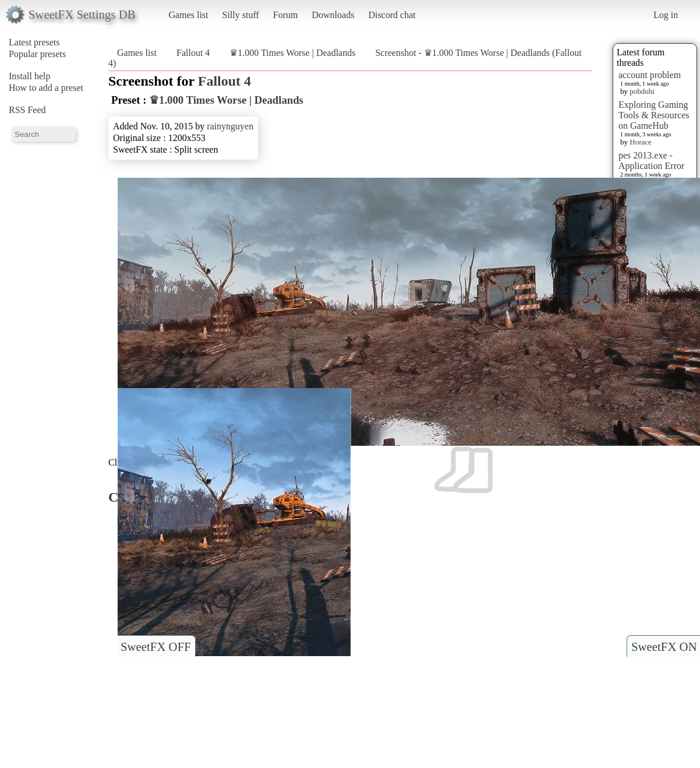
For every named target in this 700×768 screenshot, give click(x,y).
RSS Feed (27, 110)
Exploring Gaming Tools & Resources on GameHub (654, 115)
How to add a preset (46, 88)
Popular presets (37, 54)
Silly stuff (241, 15)
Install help (30, 76)
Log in (666, 15)
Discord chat (392, 15)
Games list (189, 15)
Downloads (333, 15)
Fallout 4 (193, 53)
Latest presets (34, 42)
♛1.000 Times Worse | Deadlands (294, 53)
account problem (650, 75)
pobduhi (642, 91)
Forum (286, 15)
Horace (641, 142)
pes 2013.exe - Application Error (651, 161)
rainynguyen (230, 126)
